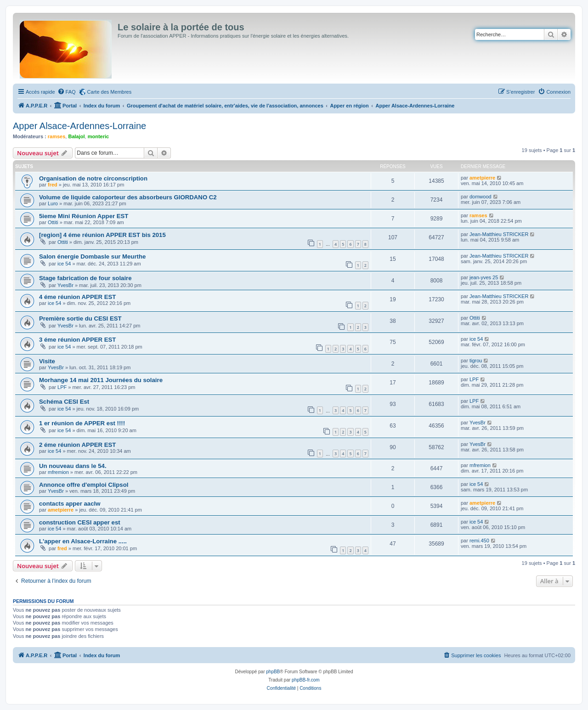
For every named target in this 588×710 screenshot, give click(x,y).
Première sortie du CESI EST (80, 318)
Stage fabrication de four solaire (85, 278)
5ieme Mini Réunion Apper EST (84, 216)
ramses (57, 136)
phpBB (273, 672)
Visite (47, 361)
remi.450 (479, 541)
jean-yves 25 (484, 277)
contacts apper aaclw (70, 504)
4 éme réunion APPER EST (77, 297)
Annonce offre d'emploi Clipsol (84, 485)
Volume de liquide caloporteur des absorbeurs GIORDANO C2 (128, 197)
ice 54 (64, 264)
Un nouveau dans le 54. (73, 466)
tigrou (476, 361)
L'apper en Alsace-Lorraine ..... (83, 541)
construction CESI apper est (80, 522)
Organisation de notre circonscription (93, 178)
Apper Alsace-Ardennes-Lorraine (79, 126)
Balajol (76, 136)
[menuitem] (67, 92)
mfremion (58, 472)
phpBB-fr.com (306, 680)
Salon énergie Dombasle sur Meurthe (92, 256)
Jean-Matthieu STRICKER (499, 234)
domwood (481, 197)
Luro (53, 203)
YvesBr (65, 285)
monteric (98, 136)
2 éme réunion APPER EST (77, 445)
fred (53, 185)
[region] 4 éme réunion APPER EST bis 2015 (102, 235)
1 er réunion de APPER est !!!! (82, 423)
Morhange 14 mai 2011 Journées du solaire (101, 380)
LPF (62, 387)
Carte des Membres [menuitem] (110, 92)
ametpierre (482, 178)
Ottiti (53, 222)
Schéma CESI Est (64, 402)
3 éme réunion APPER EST (77, 340)
